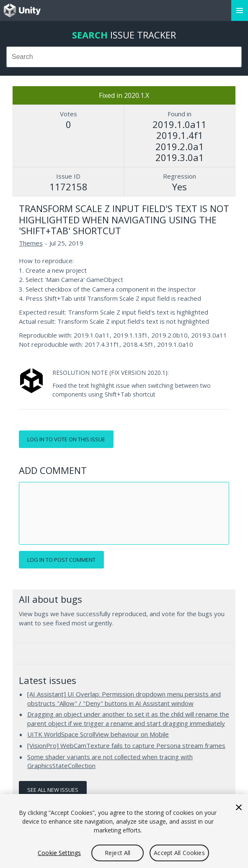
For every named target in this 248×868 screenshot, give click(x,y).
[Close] (239, 807)
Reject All (118, 853)
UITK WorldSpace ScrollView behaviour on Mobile (98, 734)
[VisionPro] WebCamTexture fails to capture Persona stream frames (126, 745)
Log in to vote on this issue (66, 439)
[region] (124, 831)
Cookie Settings (59, 853)
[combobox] (124, 57)
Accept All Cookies (179, 853)
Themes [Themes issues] (31, 243)
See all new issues (53, 790)
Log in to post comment (61, 560)
